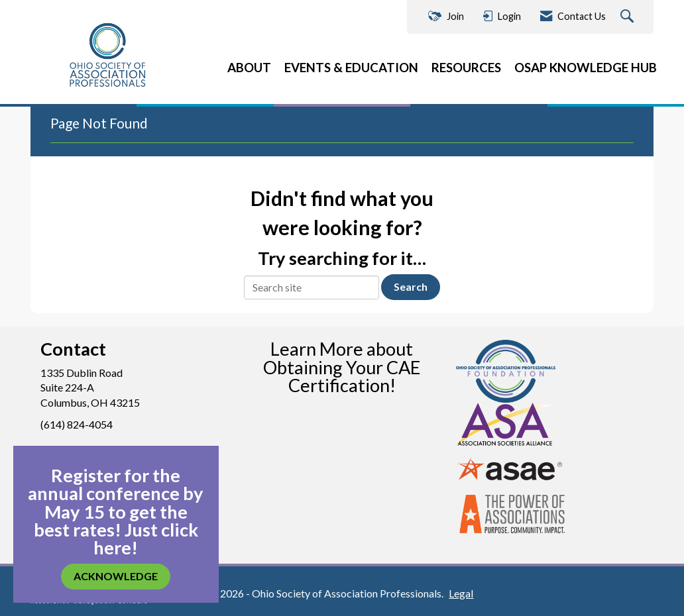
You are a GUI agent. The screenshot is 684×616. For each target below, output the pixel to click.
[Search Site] (629, 17)
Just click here (146, 539)
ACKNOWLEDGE (116, 576)
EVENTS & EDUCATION (351, 68)
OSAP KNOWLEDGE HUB (586, 68)
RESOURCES (466, 68)
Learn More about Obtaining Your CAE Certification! (342, 367)
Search (411, 286)
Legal (461, 593)
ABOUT (249, 68)
